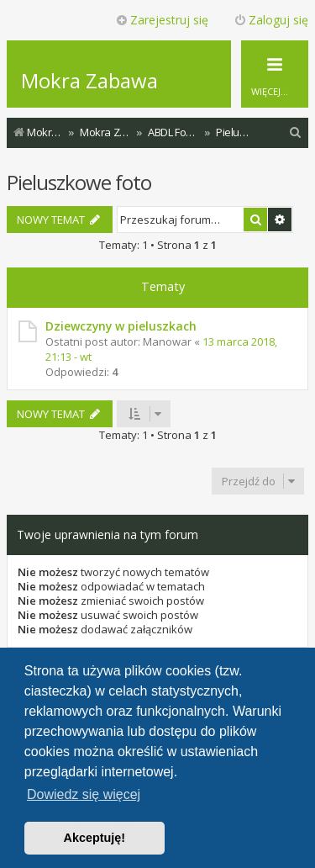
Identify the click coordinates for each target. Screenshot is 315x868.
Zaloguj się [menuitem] (271, 20)
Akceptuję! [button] (95, 838)
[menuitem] (296, 132)
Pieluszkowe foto (79, 182)
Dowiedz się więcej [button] (84, 794)
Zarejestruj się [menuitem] (162, 20)
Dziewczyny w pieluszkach (121, 326)
